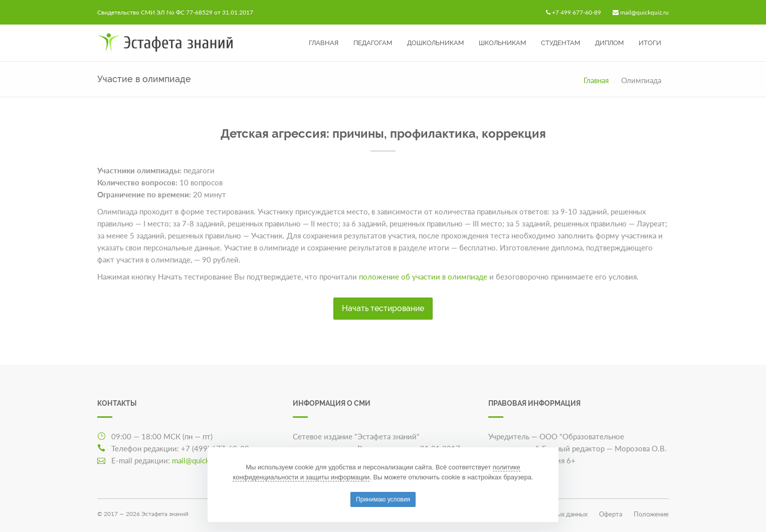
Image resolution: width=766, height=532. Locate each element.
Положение (651, 514)
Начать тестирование (383, 308)
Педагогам (373, 43)
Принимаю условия (383, 499)
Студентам (560, 43)
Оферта (611, 514)
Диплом (609, 43)
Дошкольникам (435, 43)
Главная (324, 43)
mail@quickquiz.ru (644, 12)
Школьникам (502, 43)
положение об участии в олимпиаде (423, 277)
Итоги (650, 43)
